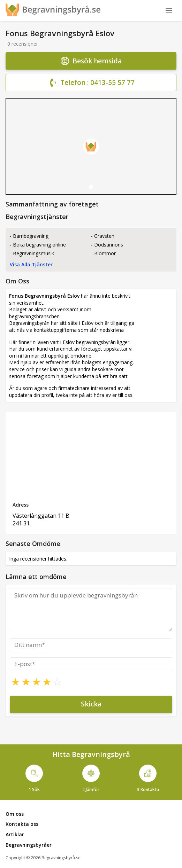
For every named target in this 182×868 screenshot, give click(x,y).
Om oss (15, 814)
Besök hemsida (91, 61)
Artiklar (15, 834)
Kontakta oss (22, 824)
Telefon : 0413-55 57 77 (91, 83)
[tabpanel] (91, 146)
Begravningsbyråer (29, 845)
